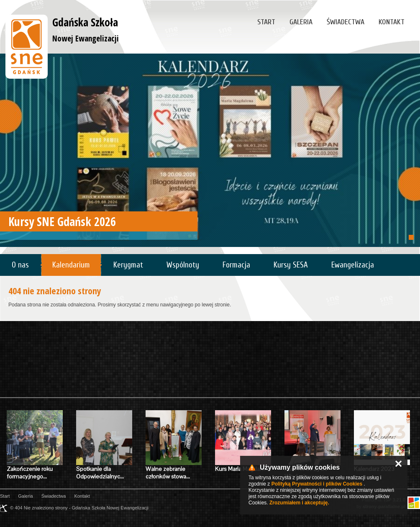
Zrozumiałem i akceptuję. (299, 503)
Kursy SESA (291, 265)
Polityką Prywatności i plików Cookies (317, 484)
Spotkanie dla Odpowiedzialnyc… (100, 473)
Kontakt (392, 22)
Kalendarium (71, 265)
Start (266, 22)
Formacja (236, 265)
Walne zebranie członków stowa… (168, 473)
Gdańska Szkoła (86, 29)
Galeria (301, 22)
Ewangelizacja (353, 265)
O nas (20, 265)
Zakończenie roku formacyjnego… (30, 473)
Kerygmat (128, 265)
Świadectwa (346, 22)
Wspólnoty (183, 265)
